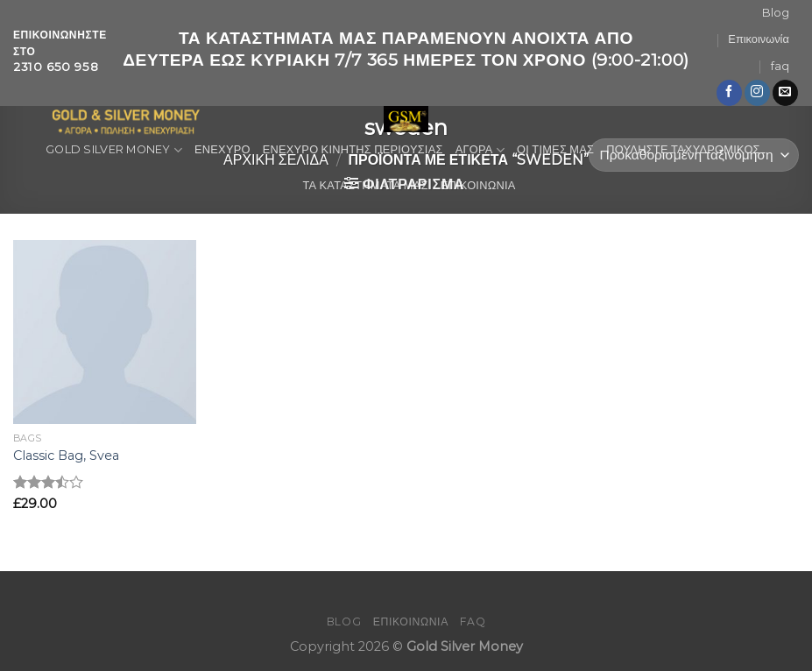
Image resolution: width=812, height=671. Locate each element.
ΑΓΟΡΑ (480, 150)
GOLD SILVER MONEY (114, 150)
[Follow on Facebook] (729, 93)
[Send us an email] (785, 93)
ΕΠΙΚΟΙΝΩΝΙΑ (478, 185)
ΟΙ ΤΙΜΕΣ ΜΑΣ (555, 149)
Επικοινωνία (758, 39)
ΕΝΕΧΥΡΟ (222, 149)
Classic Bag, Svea (66, 456)
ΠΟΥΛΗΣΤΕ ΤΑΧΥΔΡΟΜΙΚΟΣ (683, 149)
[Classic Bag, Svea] (105, 332)
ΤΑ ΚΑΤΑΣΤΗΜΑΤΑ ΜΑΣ (365, 185)
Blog (776, 13)
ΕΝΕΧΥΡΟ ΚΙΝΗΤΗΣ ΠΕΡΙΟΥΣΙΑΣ (353, 149)
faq (780, 66)
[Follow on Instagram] (757, 93)
